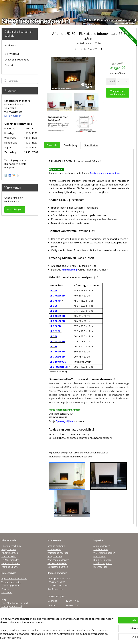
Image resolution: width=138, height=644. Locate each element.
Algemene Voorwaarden (14, 579)
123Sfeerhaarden (10, 560)
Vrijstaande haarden (58, 553)
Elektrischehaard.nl (57, 563)
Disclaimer (7, 592)
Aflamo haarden (102, 546)
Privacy (5, 589)
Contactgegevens (10, 586)
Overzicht (52, 145)
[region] (45, 627)
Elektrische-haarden (58, 567)
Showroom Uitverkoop (17, 60)
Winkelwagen (15, 209)
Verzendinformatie (11, 582)
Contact (9, 65)
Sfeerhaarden (100, 567)
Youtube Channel (10, 567)
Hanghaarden (9, 549)
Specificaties (91, 145)
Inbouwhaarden (10, 553)
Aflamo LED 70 (75, 188)
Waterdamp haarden (58, 560)
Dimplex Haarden (102, 560)
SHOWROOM (12, 54)
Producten (10, 45)
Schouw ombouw (56, 546)
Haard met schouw (11, 546)
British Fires (99, 557)
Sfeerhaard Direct (11, 563)
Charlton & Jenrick (103, 563)
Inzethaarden (54, 549)
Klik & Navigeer (13, 116)
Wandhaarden (9, 557)
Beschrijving (71, 145)
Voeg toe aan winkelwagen (118, 93)
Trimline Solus (101, 549)
